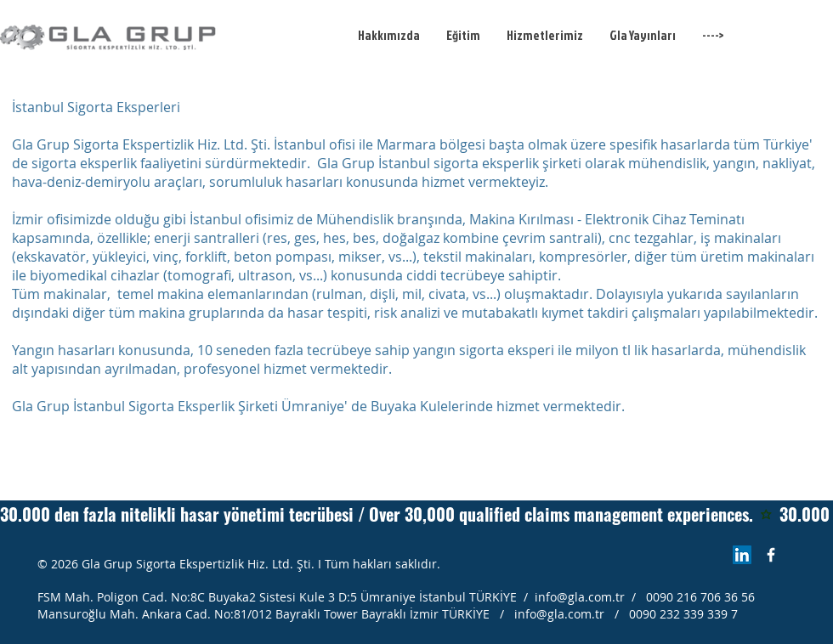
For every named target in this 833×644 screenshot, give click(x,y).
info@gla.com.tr (580, 597)
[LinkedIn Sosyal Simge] (742, 555)
